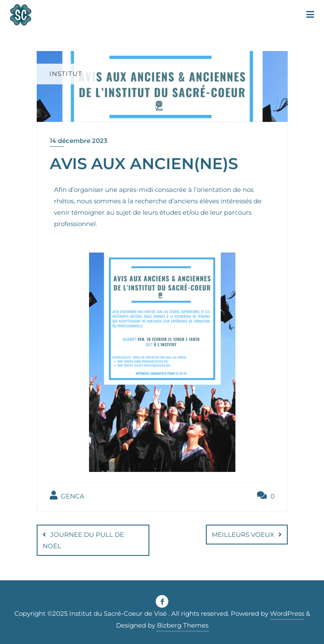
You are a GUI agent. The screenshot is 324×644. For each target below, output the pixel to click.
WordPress (287, 613)
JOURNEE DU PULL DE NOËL (83, 540)
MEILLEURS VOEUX (243, 535)
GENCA (67, 496)
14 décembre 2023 (79, 141)
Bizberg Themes (183, 625)
